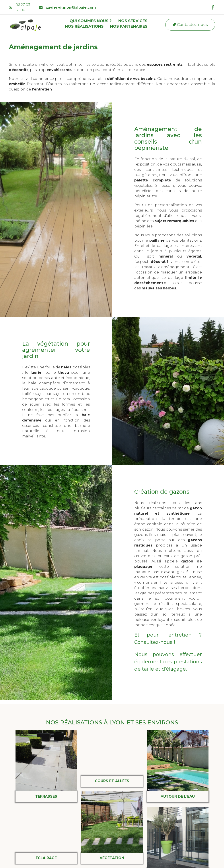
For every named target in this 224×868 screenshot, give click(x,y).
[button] (190, 25)
